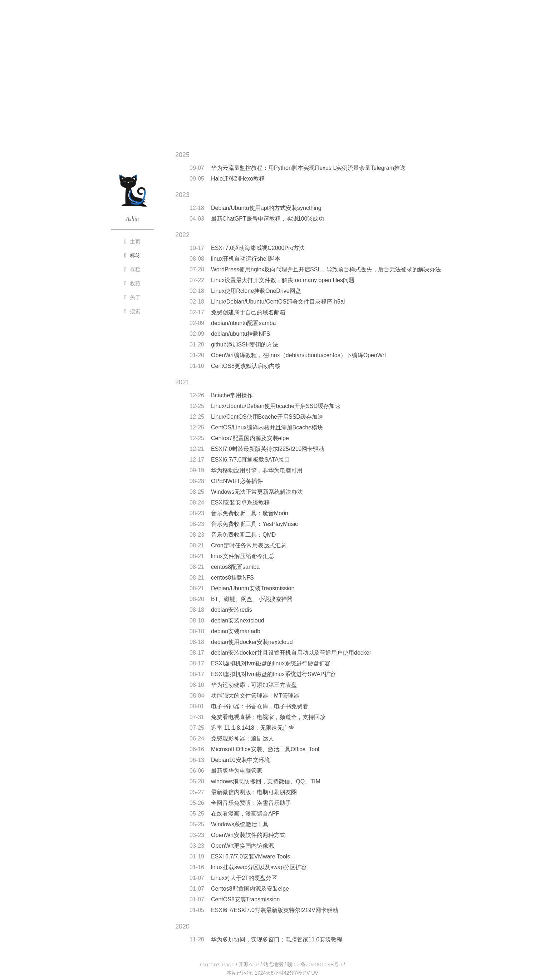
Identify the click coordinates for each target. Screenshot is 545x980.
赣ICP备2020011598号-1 (315, 964)
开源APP (249, 964)
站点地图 (273, 964)
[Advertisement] (272, 87)
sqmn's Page (219, 964)
